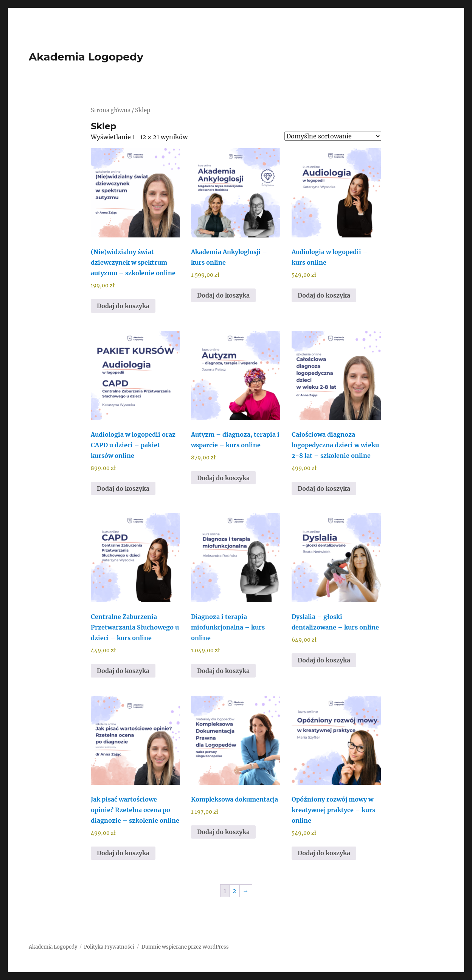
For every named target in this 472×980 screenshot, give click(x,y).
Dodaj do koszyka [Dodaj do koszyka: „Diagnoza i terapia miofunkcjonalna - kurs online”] (223, 671)
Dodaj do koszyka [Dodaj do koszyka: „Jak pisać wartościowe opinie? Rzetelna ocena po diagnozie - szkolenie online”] (123, 853)
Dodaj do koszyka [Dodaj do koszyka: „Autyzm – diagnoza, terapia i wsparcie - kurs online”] (223, 478)
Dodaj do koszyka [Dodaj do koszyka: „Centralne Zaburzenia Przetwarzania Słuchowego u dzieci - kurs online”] (123, 671)
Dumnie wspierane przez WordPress (185, 947)
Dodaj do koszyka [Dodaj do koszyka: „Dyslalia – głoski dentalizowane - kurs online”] (324, 660)
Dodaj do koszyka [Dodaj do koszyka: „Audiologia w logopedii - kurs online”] (324, 295)
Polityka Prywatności (109, 947)
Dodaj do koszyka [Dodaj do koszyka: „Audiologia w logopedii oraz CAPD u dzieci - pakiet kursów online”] (123, 488)
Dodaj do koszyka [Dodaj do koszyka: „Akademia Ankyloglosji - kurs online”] (223, 295)
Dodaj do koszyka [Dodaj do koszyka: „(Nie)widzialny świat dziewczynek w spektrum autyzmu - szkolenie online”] (123, 306)
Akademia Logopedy (86, 57)
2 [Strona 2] (234, 891)
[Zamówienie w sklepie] (333, 136)
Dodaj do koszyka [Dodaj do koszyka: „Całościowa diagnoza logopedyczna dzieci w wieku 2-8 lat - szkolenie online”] (324, 488)
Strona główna (111, 110)
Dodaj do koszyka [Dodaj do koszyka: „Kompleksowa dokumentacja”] (223, 832)
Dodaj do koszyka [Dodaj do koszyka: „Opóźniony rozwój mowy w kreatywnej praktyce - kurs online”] (324, 853)
